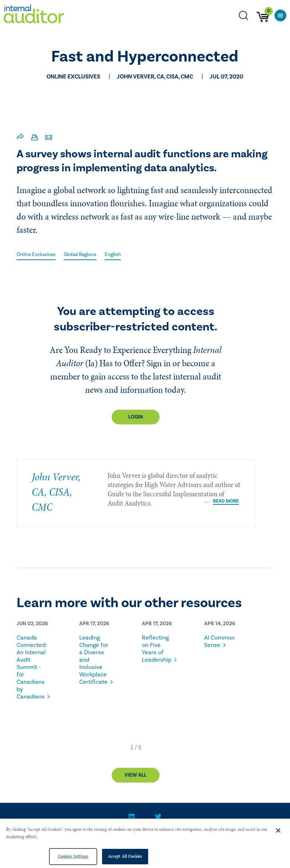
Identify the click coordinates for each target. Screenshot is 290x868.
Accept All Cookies (125, 856)
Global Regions (80, 255)
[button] (132, 747)
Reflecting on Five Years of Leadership (157, 649)
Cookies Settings (73, 856)
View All (136, 775)
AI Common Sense (219, 641)
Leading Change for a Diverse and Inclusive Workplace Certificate (94, 660)
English (113, 255)
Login (136, 417)
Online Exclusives (36, 255)
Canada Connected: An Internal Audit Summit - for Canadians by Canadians (32, 667)
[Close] (278, 830)
